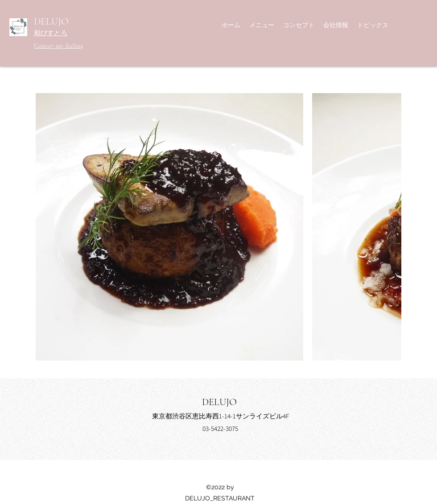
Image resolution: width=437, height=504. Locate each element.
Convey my (50, 45)
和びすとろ (51, 33)
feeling (74, 45)
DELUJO (51, 21)
